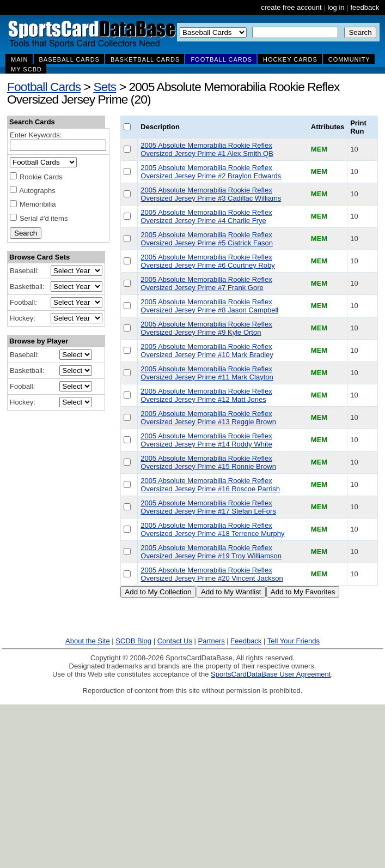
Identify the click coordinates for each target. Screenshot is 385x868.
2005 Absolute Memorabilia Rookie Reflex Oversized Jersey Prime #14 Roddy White (206, 440)
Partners (212, 641)
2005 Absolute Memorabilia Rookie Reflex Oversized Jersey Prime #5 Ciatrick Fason (207, 239)
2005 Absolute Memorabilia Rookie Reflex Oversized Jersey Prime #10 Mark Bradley (207, 351)
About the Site (88, 641)
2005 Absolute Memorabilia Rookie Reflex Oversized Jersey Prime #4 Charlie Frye (206, 216)
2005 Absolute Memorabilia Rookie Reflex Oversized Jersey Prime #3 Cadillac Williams (211, 194)
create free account (291, 7)
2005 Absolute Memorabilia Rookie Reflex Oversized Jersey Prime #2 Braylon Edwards (211, 172)
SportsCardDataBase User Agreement (271, 674)
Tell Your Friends (294, 641)
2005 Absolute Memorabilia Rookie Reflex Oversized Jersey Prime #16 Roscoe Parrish (210, 485)
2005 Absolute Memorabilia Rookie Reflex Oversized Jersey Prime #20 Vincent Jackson (212, 574)
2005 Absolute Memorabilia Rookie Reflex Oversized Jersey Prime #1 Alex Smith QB (207, 149)
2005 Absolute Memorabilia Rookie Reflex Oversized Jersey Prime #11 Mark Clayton (207, 373)
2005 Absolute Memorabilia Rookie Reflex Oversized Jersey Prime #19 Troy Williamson (211, 552)
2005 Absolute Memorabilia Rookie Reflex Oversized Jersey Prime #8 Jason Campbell (209, 306)
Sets (105, 87)
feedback (365, 7)
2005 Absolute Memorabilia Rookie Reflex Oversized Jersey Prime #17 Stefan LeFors (208, 507)
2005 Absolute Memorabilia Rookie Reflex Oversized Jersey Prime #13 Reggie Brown (208, 418)
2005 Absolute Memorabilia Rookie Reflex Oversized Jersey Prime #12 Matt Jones (206, 395)
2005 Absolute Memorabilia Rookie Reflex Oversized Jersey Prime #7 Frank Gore (206, 284)
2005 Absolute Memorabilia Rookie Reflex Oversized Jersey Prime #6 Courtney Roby (207, 261)
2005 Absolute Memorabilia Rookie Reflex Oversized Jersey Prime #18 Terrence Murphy (212, 529)
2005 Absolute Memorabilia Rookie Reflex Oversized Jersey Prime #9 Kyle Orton (206, 328)
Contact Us (175, 641)
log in (336, 7)
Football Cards (44, 87)
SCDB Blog (133, 641)
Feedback (246, 641)
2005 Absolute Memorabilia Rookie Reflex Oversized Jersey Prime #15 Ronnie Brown (208, 462)
